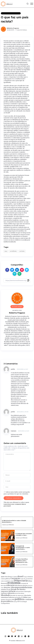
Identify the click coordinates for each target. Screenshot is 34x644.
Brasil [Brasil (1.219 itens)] (21, 576)
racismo (22, 251)
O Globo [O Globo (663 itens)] (24, 597)
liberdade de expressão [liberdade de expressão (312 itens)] (17, 596)
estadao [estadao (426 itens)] (4, 590)
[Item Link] (8, 535)
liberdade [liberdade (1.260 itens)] (5, 595)
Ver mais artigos (17, 307)
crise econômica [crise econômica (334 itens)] (6, 581)
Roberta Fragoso (13, 28)
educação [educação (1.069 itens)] (10, 585)
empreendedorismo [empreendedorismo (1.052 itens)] (23, 587)
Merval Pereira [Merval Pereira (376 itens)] (17, 597)
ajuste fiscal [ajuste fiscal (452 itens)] (5, 577)
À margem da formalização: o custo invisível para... (23, 548)
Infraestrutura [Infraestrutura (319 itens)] (20, 592)
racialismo (13, 251)
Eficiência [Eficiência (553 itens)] (19, 585)
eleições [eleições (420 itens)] (25, 586)
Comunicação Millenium (8, 525)
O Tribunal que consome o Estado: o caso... (24, 534)
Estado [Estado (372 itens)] (9, 590)
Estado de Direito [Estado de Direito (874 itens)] (18, 589)
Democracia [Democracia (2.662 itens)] (21, 581)
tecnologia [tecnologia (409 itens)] (24, 602)
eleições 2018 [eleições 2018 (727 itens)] (9, 587)
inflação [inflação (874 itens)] (12, 591)
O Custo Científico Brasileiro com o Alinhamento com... (22, 561)
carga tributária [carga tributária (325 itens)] (28, 577)
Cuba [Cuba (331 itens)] (12, 581)
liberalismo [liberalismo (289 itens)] (21, 593)
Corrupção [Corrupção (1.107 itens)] (15, 578)
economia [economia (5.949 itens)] (14, 583)
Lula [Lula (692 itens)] (10, 597)
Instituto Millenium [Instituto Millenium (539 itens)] (8, 593)
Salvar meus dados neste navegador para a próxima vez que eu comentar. (17, 493)
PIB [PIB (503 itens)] (13, 600)
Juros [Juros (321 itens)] (17, 593)
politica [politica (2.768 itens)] (19, 599)
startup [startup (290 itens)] (15, 602)
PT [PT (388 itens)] (25, 600)
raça (6, 251)
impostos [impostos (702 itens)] (5, 591)
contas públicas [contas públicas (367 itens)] (6, 579)
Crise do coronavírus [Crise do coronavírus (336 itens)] (26, 579)
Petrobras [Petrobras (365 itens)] (9, 600)
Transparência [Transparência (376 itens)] (5, 603)
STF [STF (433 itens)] (19, 602)
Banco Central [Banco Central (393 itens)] (13, 577)
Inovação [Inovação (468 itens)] (28, 592)
